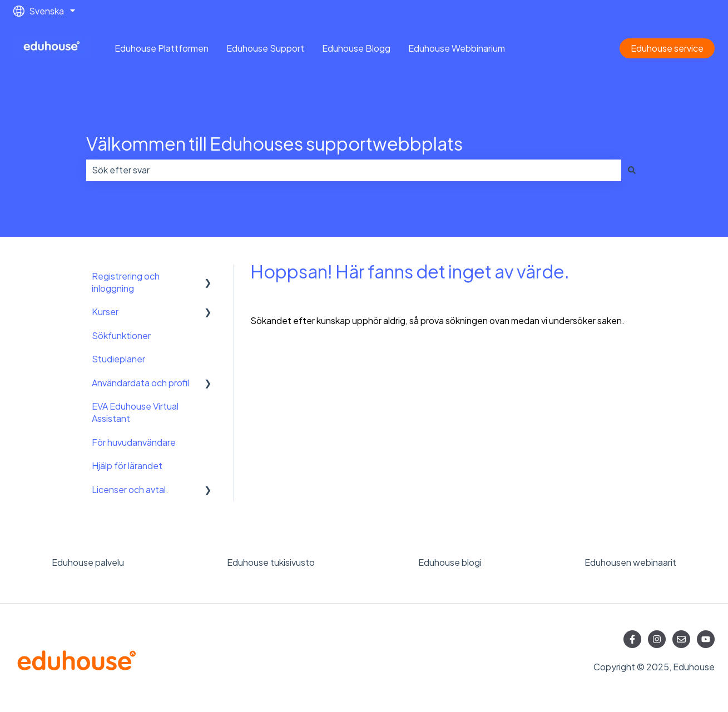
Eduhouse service (667, 48)
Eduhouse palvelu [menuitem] (88, 562)
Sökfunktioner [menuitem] (121, 335)
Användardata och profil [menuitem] (140, 383)
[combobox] (354, 170)
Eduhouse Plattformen (162, 48)
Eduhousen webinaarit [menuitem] (630, 562)
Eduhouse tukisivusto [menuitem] (271, 562)
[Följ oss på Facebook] (632, 639)
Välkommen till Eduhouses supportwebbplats (274, 143)
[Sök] (632, 170)
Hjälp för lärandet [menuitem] (127, 465)
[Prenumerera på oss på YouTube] (706, 639)
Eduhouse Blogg (356, 48)
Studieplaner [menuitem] (118, 359)
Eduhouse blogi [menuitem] (450, 562)
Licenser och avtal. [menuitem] (130, 489)
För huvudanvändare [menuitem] (134, 442)
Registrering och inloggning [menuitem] (126, 282)
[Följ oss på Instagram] (657, 639)
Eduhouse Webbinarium (457, 48)
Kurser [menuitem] (105, 312)
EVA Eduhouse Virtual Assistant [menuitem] (135, 412)
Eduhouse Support (265, 48)
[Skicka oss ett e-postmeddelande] (681, 639)
